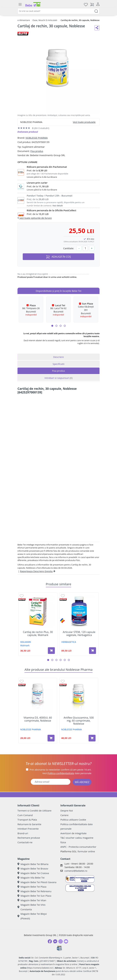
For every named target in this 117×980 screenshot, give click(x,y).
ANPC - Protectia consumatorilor (78, 847)
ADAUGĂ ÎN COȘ (59, 257)
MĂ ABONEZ (82, 782)
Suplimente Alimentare (19, 20)
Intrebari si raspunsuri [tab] (59, 378)
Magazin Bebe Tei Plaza (32, 887)
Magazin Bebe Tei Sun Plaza (34, 896)
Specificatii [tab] (59, 364)
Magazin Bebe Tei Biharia (33, 864)
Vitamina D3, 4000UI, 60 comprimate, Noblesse (38, 719)
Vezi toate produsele (84, 122)
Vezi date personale (67, 773)
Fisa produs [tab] (59, 371)
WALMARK (26, 642)
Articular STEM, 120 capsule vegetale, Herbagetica (79, 634)
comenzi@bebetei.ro (76, 871)
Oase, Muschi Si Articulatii (45, 20)
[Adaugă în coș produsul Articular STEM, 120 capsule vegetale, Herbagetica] (93, 651)
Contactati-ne (25, 842)
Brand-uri (23, 833)
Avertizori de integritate (73, 833)
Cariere (64, 815)
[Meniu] (20, 4)
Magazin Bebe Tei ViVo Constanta (31, 907)
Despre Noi (67, 811)
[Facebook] (50, 941)
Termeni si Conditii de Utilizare (34, 811)
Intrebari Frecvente (28, 829)
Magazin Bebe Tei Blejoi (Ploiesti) (32, 916)
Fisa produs (37, 151)
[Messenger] (55, 941)
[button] (52, 326)
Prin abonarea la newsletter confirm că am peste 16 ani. (60, 770)
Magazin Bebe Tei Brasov (33, 868)
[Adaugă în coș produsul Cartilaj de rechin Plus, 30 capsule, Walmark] (51, 651)
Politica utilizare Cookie (73, 820)
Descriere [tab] (59, 357)
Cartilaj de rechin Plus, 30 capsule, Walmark (38, 634)
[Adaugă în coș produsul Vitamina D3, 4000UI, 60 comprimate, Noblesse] (51, 738)
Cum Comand (25, 815)
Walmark (25, 645)
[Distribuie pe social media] (97, 28)
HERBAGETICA (69, 642)
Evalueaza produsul (28, 132)
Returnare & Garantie (29, 824)
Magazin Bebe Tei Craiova (33, 873)
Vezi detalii (58, 206)
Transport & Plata (27, 820)
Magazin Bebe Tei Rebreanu (34, 891)
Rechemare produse (29, 838)
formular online (86, 851)
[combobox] (59, 11)
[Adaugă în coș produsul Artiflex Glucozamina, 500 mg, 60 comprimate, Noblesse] (92, 738)
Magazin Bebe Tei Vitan (32, 900)
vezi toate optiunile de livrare (35, 218)
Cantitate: (69, 248)
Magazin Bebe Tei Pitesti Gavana (37, 882)
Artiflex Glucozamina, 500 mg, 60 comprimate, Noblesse (79, 721)
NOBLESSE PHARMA (36, 138)
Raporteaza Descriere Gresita (38, 571)
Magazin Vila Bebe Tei (31, 878)
